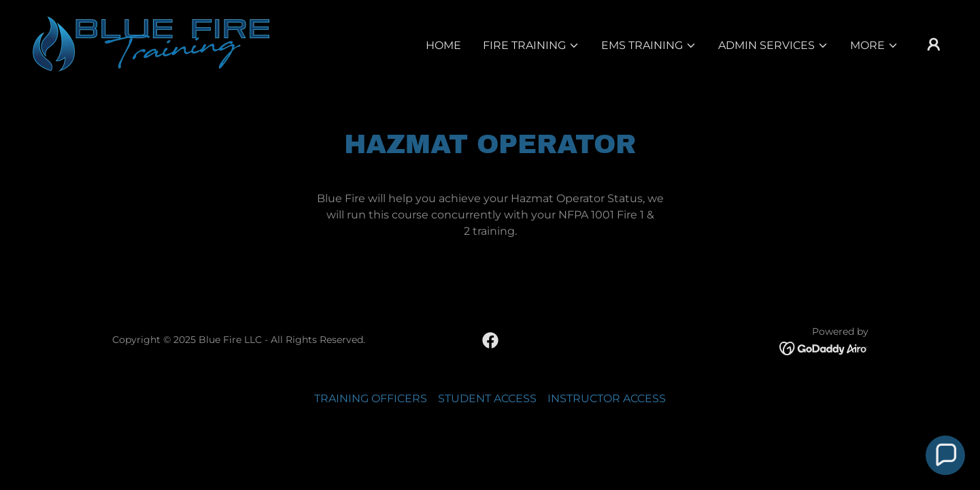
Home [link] (443, 45)
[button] (531, 46)
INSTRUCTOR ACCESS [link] (607, 398)
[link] (151, 43)
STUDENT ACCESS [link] (487, 398)
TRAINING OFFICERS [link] (371, 398)
